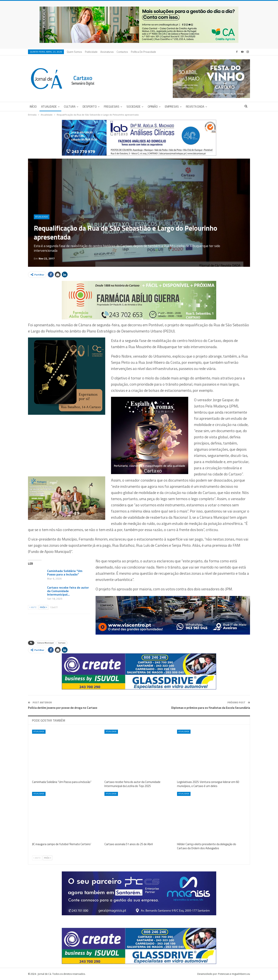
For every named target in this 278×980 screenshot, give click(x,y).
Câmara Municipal (45, 643)
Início (33, 107)
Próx (43, 607)
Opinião (153, 107)
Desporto (90, 107)
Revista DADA (195, 107)
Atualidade (49, 107)
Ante (33, 607)
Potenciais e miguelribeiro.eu (234, 974)
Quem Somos (74, 52)
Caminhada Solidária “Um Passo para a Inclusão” (65, 573)
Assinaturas (107, 52)
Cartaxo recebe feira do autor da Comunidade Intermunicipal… (68, 591)
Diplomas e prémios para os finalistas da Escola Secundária (211, 708)
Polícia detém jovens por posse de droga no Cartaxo (63, 708)
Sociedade (133, 107)
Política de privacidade (143, 52)
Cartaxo (62, 643)
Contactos (122, 52)
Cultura (70, 107)
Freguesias (112, 107)
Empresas (172, 107)
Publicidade (91, 52)
